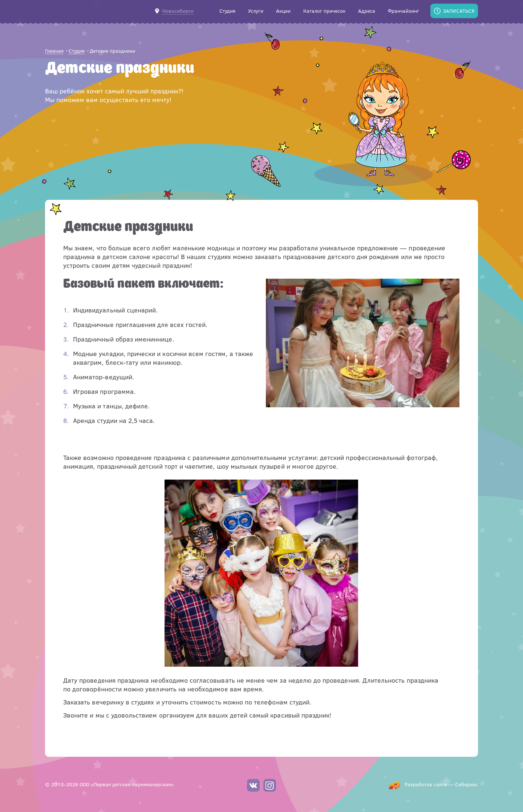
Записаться (459, 11)
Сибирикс (467, 784)
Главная (54, 51)
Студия (77, 51)
